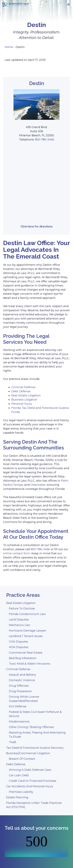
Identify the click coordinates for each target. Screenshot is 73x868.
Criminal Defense (23, 387)
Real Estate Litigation (26, 395)
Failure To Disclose (22, 609)
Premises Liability (21, 792)
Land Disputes (19, 620)
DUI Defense (18, 706)
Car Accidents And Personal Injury (30, 786)
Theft (13, 742)
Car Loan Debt (19, 775)
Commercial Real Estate (26, 653)
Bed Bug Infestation (23, 658)
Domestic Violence (22, 680)
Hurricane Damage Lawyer (28, 631)
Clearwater (38, 485)
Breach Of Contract (22, 759)
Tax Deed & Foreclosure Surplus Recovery (35, 748)
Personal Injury (22, 404)
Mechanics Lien (20, 625)
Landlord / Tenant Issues (26, 636)
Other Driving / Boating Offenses (31, 727)
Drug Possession (20, 691)
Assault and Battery (22, 675)
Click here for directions (37, 226)
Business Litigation (24, 400)
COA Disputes (18, 642)
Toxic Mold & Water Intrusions (30, 664)
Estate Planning (17, 797)
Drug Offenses (19, 686)
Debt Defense (21, 391)
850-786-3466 (45, 140)
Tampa (18, 485)
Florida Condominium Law (27, 614)
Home (9, 47)
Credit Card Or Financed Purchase (33, 781)
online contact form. (17, 553)
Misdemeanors (19, 722)
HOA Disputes (19, 647)
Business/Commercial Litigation (28, 753)
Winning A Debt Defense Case (30, 770)
